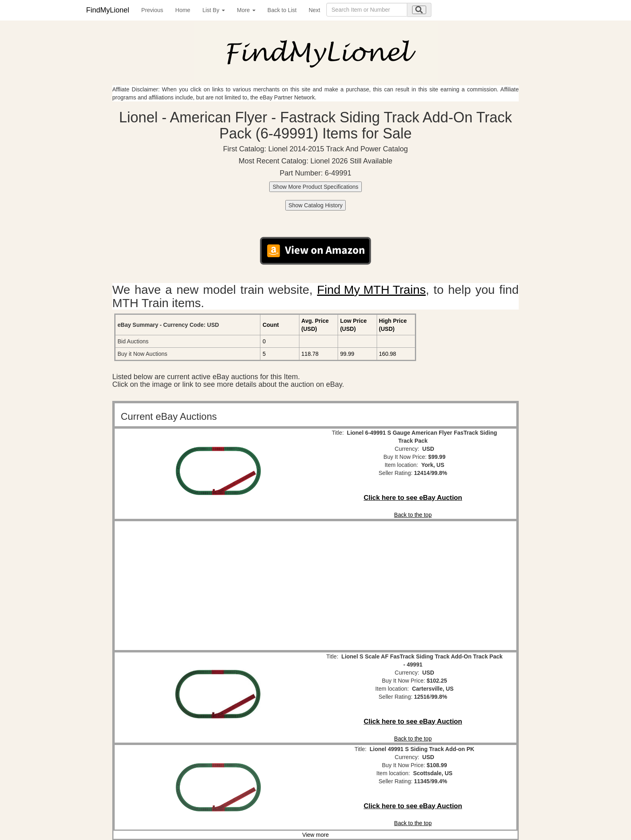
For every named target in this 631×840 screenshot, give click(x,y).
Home (183, 10)
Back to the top (413, 515)
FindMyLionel (108, 10)
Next (314, 10)
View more (315, 835)
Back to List (282, 10)
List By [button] (214, 10)
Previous (152, 10)
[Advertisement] (218, 586)
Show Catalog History (316, 205)
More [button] (246, 10)
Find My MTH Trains (371, 290)
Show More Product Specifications (315, 187)
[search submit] (419, 10)
